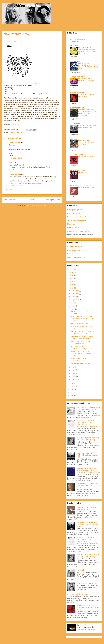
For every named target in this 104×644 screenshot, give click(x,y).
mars (74, 373)
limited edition (18, 86)
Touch (22, 133)
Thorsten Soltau (14, 142)
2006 (72, 395)
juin (73, 309)
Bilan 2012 (80, 570)
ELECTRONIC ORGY (77, 108)
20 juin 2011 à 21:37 (15, 170)
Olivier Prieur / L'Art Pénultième (78, 231)
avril (73, 370)
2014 (72, 279)
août (73, 303)
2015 (72, 276)
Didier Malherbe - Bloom (86, 188)
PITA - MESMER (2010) (80, 323)
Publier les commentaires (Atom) (36, 206)
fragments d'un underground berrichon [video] (86, 508)
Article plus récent (11, 200)
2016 (72, 273)
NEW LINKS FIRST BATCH (81, 363)
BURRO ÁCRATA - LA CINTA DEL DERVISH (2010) (83, 342)
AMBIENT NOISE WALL (78, 170)
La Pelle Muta (75, 124)
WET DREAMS (75, 61)
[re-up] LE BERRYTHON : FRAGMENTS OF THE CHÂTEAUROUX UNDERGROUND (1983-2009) (87, 424)
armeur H (12, 162)
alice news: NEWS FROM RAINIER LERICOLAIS (80, 347)
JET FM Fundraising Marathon (78, 594)
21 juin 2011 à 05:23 (15, 186)
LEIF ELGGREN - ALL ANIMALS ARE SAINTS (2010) (83, 333)
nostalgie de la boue (77, 77)
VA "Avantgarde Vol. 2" (86, 157)
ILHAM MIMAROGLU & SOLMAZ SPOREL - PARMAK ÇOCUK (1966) (83, 319)
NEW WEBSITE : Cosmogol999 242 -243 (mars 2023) (86, 143)
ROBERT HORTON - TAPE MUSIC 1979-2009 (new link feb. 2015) (88, 607)
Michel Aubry (72, 224)
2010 (72, 383)
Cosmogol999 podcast (75, 210)
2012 (72, 285)
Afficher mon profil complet (87, 630)
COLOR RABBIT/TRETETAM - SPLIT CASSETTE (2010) (82, 337)
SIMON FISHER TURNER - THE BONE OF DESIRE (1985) (88, 439)
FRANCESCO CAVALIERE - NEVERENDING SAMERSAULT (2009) (83, 353)
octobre (74, 297)
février (74, 376)
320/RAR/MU (16, 125)
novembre (75, 294)
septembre (75, 300)
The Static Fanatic (76, 155)
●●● (71, 37)
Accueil (32, 200)
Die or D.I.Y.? (74, 46)
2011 (72, 288)
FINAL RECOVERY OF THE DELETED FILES (81, 359)
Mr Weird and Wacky (77, 92)
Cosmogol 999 (75, 139)
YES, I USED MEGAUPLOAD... (88, 583)
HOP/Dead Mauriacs (74, 228)
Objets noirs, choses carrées (80, 186)
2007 (72, 392)
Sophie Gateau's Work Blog (77, 220)
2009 (72, 386)
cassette (12, 133)
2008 (72, 389)
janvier (74, 379)
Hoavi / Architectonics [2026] (79, 39)
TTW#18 (22, 84)
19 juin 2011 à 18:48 (15, 158)
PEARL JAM (82, 172)
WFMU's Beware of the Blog (77, 257)
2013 (72, 282)
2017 (72, 269)
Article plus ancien (53, 200)
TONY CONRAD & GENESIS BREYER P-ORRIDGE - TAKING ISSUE (88, 485)
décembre (75, 291)
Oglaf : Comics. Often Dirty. (77, 250)
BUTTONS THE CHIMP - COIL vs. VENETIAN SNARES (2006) (89, 408)
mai (73, 367)
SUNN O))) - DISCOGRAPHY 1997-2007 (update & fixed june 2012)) (88, 455)
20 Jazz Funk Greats (75, 247)
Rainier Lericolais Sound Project (78, 217)
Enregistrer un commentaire (15, 190)
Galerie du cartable (74, 213)
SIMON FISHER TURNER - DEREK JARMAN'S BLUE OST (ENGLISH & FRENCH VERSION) (89, 470)
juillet (74, 306)
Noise (18, 133)
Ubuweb (70, 254)
